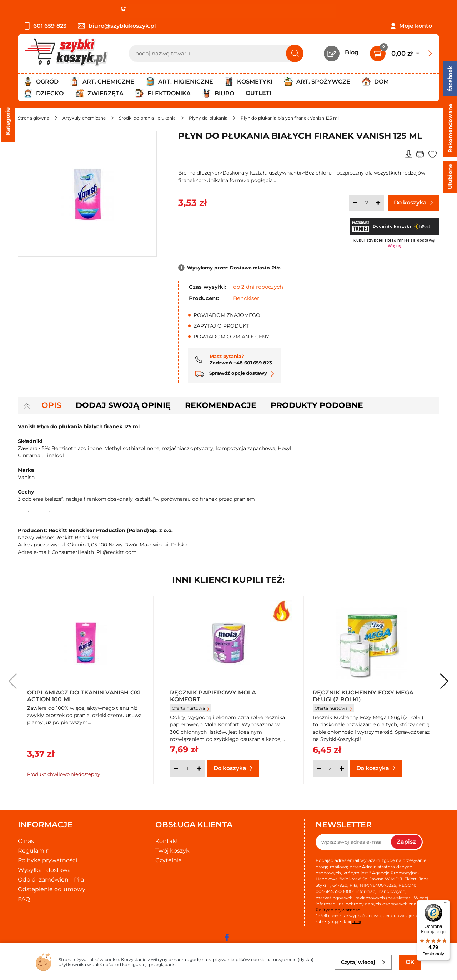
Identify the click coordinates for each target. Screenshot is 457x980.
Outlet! (258, 93)
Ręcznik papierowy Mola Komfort (213, 696)
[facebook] (227, 938)
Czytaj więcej (363, 962)
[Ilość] (367, 203)
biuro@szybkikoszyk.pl (117, 26)
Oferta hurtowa (190, 708)
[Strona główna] (34, 118)
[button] (444, 681)
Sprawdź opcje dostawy (235, 373)
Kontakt (167, 841)
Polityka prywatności (47, 860)
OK (410, 962)
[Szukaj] (295, 53)
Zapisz (406, 842)
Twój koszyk (172, 851)
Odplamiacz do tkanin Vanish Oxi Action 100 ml (84, 696)
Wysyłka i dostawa (44, 870)
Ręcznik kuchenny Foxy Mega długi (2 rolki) (363, 696)
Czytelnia (169, 860)
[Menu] (446, 904)
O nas (26, 841)
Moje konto (416, 26)
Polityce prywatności (338, 910)
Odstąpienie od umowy (52, 889)
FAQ (24, 899)
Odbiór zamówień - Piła (51, 880)
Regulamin (34, 851)
